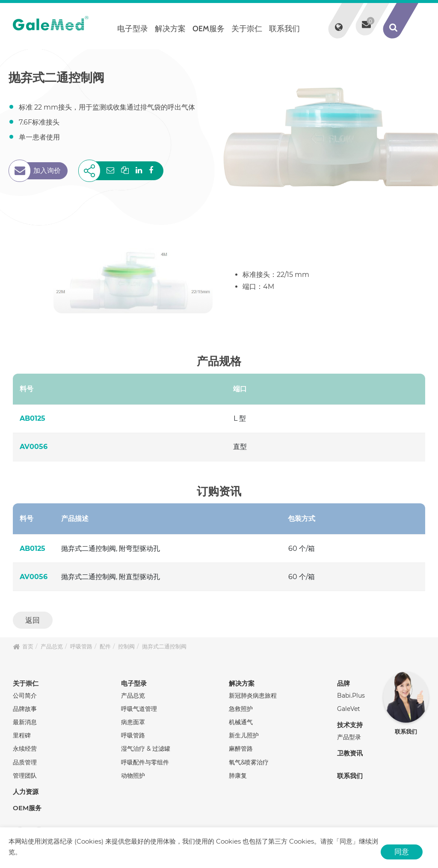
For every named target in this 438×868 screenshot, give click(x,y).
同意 (402, 852)
